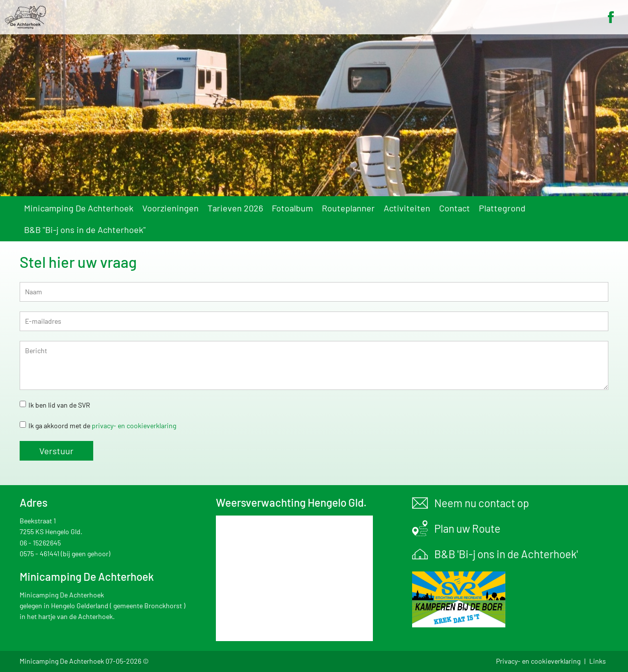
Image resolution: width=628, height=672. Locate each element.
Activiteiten (407, 208)
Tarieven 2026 (235, 208)
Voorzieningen (170, 208)
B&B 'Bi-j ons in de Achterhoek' (506, 554)
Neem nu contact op (482, 503)
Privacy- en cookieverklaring (538, 661)
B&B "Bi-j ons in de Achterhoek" (85, 230)
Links (598, 661)
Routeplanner (348, 208)
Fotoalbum (292, 208)
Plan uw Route (467, 528)
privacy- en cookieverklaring (134, 426)
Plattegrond (502, 208)
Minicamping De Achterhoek (79, 208)
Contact (455, 208)
